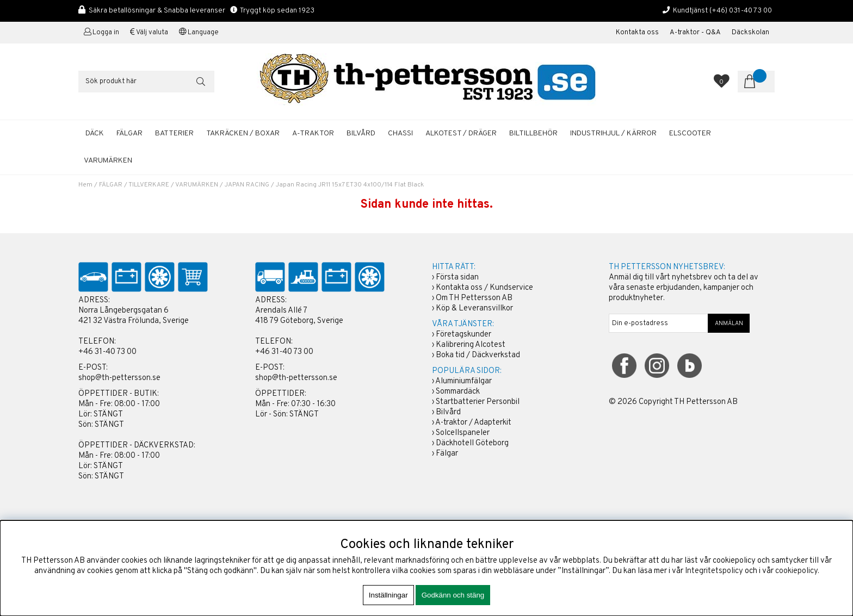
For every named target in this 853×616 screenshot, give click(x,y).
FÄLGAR (129, 133)
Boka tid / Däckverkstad (478, 355)
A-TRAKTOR (313, 133)
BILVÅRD (361, 133)
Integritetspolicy (714, 571)
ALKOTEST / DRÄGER (461, 133)
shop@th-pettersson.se (119, 378)
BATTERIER (174, 133)
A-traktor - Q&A (695, 33)
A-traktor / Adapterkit (473, 423)
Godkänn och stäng (453, 595)
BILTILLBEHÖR (533, 133)
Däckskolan (750, 33)
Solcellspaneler (463, 433)
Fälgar (447, 454)
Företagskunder (463, 335)
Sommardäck (458, 392)
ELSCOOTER (690, 133)
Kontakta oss (637, 33)
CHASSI (400, 133)
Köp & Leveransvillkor (474, 309)
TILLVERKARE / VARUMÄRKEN (173, 185)
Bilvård (448, 412)
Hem (85, 185)
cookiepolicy (796, 571)
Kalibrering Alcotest (471, 345)
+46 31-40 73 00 (107, 352)
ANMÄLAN (729, 323)
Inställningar (388, 595)
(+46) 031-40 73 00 (741, 11)
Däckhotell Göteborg (472, 443)
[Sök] (146, 82)
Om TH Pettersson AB (474, 298)
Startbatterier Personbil (478, 402)
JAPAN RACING (247, 185)
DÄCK (95, 133)
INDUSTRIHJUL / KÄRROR (613, 133)
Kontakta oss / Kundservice (484, 288)
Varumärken (108, 161)
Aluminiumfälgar (463, 381)
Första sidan (457, 278)
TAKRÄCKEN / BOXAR (243, 133)
